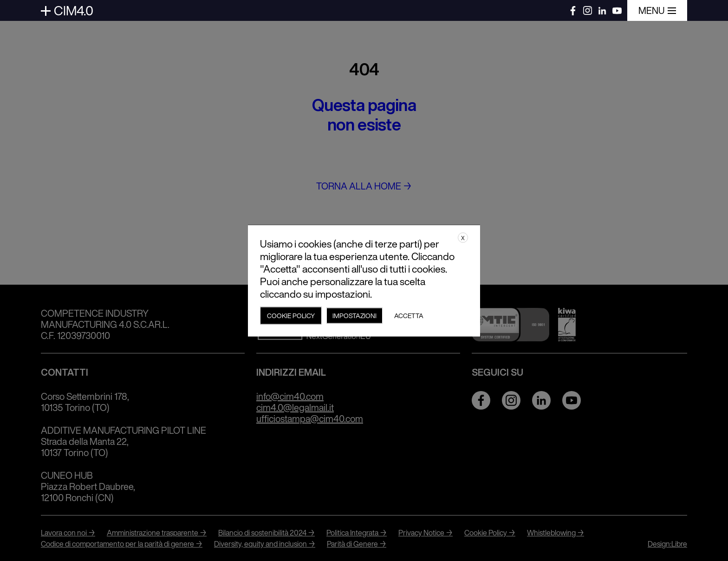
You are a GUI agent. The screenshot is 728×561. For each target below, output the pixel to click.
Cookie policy (291, 315)
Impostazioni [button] (354, 315)
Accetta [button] (409, 315)
